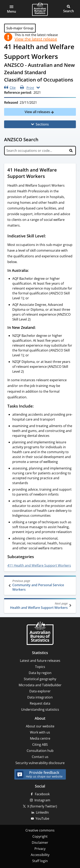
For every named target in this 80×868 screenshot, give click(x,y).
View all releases (38, 112)
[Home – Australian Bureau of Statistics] (40, 634)
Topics (40, 667)
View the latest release (36, 39)
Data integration (40, 697)
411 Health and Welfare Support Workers (39, 565)
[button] (11, 9)
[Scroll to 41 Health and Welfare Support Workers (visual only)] (49, 177)
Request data (40, 703)
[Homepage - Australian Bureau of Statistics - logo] (40, 9)
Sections (42, 124)
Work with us (40, 732)
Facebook (42, 794)
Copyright (40, 836)
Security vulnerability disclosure (40, 763)
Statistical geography (40, 679)
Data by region (40, 673)
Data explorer (40, 691)
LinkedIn (42, 812)
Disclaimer (40, 843)
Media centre (40, 738)
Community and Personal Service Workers (40, 585)
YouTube (42, 818)
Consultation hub (40, 751)
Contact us (40, 757)
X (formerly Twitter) (42, 806)
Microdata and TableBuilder (40, 685)
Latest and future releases (40, 661)
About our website (40, 726)
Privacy (40, 849)
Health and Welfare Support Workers (40, 606)
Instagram (42, 800)
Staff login (40, 861)
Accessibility (40, 855)
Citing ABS (40, 745)
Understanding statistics (40, 709)
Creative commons (40, 830)
